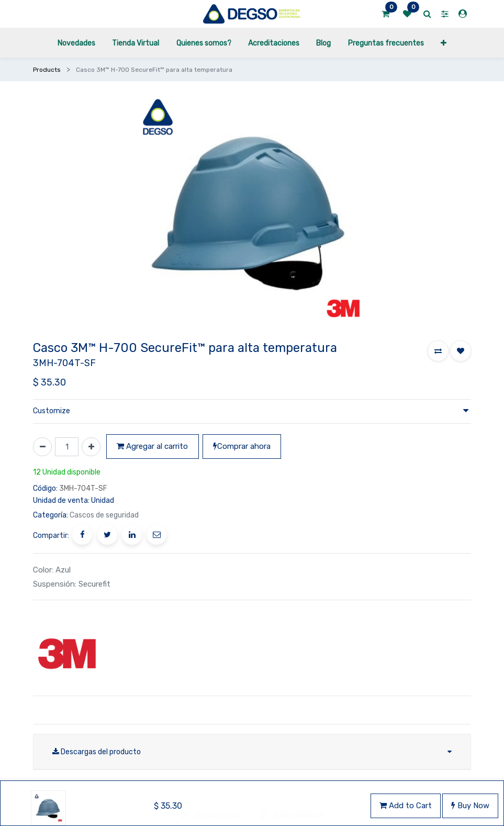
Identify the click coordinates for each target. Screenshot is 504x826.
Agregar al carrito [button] (152, 446)
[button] (438, 351)
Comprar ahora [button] (242, 446)
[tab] (211, 799)
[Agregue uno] (91, 447)
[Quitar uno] (42, 447)
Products (47, 70)
